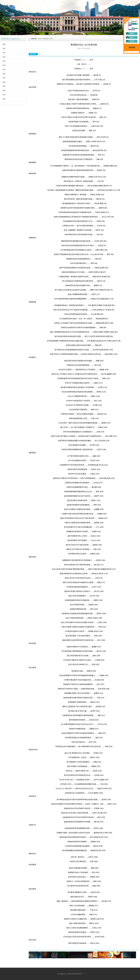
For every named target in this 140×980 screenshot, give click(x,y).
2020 (4, 91)
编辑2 (132, 37)
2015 (4, 70)
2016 (4, 74)
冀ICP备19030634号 (76, 974)
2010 (4, 48)
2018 (4, 82)
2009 (4, 44)
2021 (4, 95)
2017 (4, 78)
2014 (4, 65)
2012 (4, 57)
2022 (4, 99)
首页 (39, 39)
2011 (4, 53)
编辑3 (132, 41)
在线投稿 (132, 47)
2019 (4, 86)
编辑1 (132, 34)
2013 (4, 61)
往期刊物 (45, 39)
